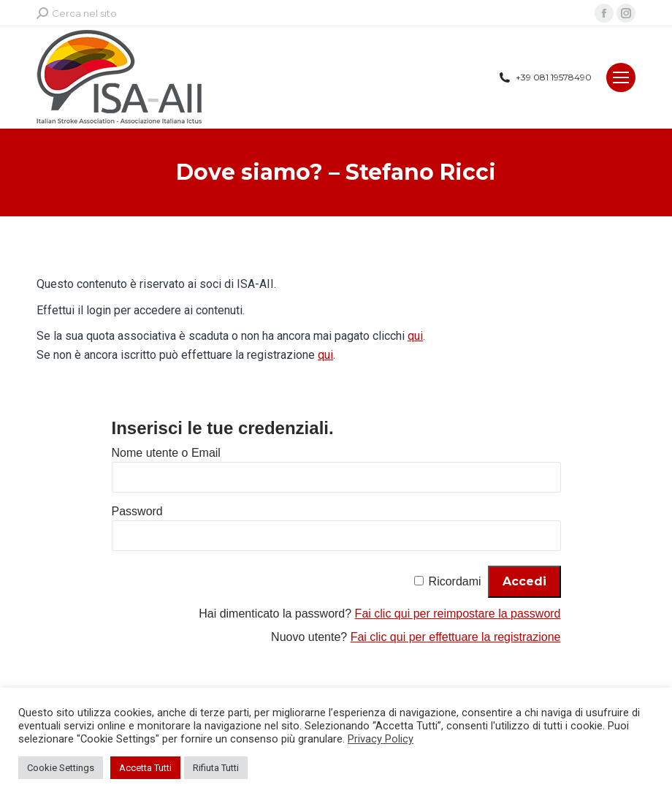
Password (137, 511)
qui (415, 336)
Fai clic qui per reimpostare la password (458, 614)
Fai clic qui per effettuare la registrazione (456, 637)
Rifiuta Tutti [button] (216, 768)
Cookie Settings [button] (61, 768)
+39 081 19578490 (545, 77)
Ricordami (455, 581)
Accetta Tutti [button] (145, 768)
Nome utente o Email (166, 453)
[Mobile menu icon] (621, 77)
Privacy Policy (381, 739)
